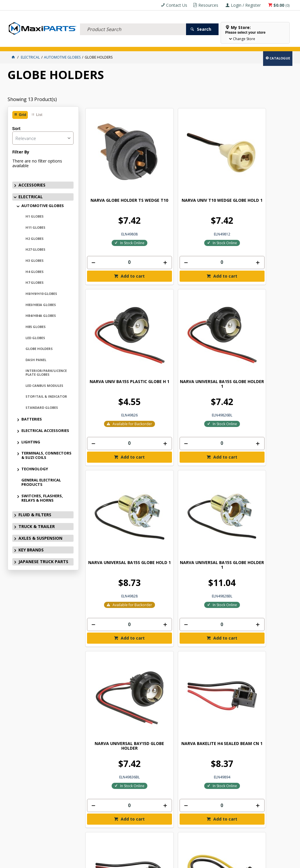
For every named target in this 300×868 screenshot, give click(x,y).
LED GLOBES (35, 338)
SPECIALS (193, 43)
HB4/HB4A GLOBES (41, 316)
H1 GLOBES (35, 216)
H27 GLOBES (35, 249)
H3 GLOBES (35, 260)
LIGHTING (31, 442)
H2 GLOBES (35, 239)
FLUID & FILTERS (73, 43)
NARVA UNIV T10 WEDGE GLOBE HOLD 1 (162, 161)
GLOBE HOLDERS (39, 349)
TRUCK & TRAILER (104, 43)
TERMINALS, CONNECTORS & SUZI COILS (46, 455)
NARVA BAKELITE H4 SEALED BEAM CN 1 (266, 307)
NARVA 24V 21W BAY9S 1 (109, 592)
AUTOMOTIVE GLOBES (43, 206)
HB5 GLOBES (36, 327)
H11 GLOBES (35, 227)
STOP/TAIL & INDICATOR (46, 396)
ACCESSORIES (21, 43)
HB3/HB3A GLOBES (41, 305)
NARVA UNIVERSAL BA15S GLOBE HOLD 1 (109, 307)
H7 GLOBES (35, 282)
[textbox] (133, 22)
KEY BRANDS (170, 43)
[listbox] (43, 138)
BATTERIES (32, 419)
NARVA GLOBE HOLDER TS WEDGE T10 (109, 161)
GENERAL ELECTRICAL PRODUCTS (41, 482)
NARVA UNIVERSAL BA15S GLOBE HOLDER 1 (266, 161)
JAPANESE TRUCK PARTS (43, 562)
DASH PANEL (36, 360)
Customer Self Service (145, 861)
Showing (32, 99)
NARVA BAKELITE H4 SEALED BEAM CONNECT (109, 453)
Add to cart (112, 237)
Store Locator (219, 43)
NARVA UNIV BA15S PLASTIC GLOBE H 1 (214, 159)
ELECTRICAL (46, 43)
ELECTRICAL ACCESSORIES (45, 430)
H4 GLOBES (35, 272)
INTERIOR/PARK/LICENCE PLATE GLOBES (46, 373)
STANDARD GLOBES (42, 407)
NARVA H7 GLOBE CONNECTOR (162, 451)
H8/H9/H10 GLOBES (41, 294)
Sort (16, 129)
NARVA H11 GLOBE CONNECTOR (214, 451)
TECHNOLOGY (35, 469)
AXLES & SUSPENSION (139, 43)
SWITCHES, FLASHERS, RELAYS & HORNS (42, 498)
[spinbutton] (109, 223)
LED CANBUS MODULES (44, 386)
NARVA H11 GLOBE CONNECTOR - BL (266, 451)
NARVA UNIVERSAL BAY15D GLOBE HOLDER (214, 307)
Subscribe (273, 702)
